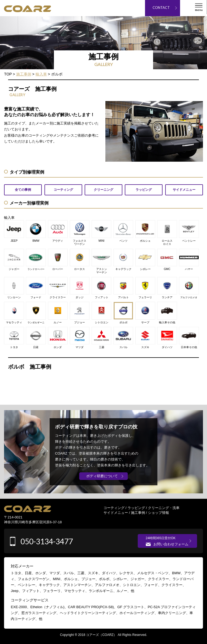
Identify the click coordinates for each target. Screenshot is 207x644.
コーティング (114, 508)
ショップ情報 (158, 513)
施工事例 (138, 513)
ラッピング (136, 508)
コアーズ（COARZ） (101, 635)
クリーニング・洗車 (164, 508)
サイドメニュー (116, 513)
